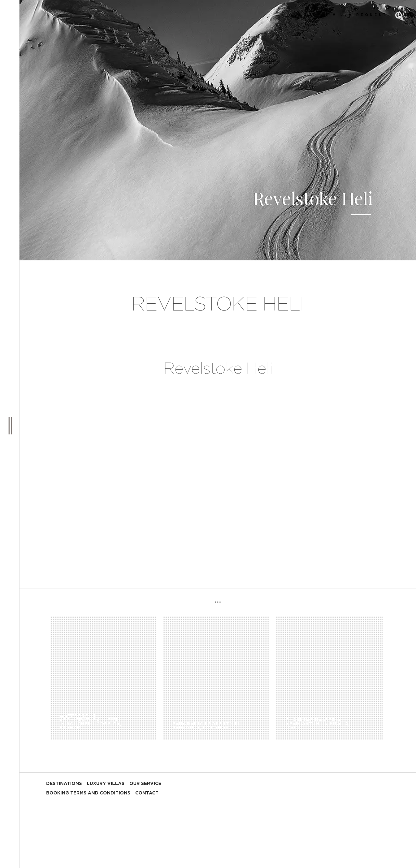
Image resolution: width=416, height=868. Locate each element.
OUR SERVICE (145, 784)
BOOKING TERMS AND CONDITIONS (88, 793)
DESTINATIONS (64, 784)
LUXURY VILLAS (106, 784)
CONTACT (147, 793)
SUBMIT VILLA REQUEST (346, 15)
